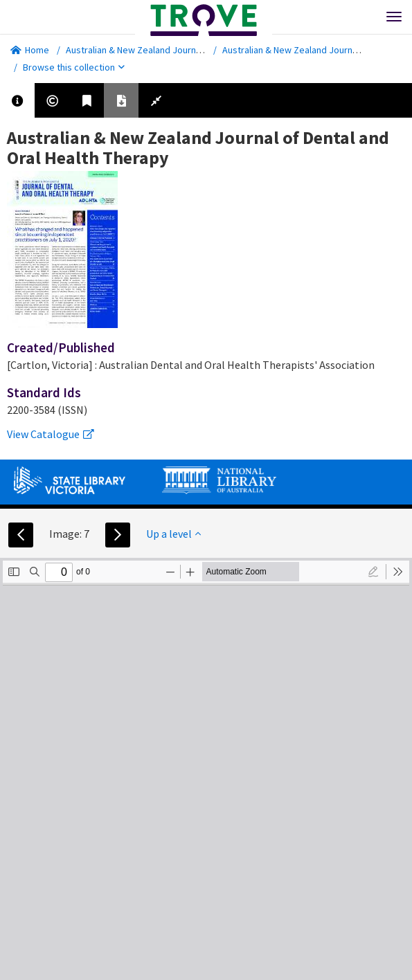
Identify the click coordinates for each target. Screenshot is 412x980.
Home (30, 50)
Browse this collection (74, 67)
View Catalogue (51, 434)
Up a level (173, 534)
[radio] (373, 572)
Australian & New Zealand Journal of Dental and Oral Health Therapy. (206, 50)
